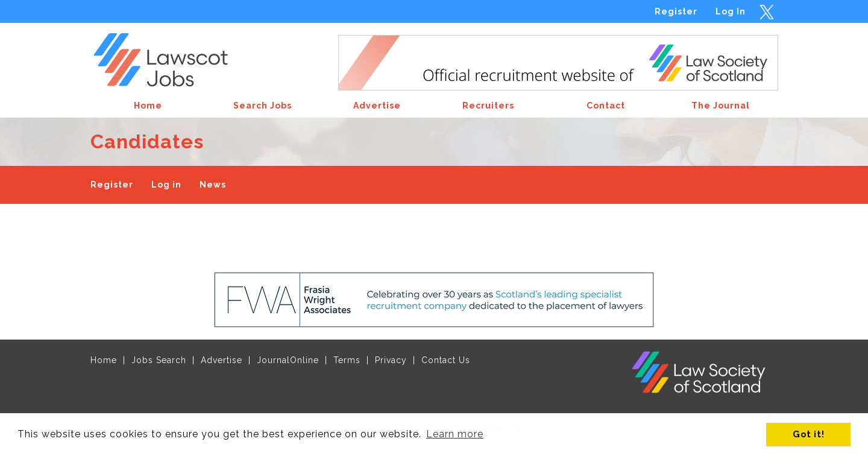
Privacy (391, 360)
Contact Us (446, 360)
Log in (166, 185)
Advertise (222, 360)
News (213, 185)
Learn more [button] (455, 434)
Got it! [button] (809, 434)
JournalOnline (288, 360)
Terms (347, 360)
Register (676, 11)
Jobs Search (159, 360)
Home (104, 360)
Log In (731, 11)
